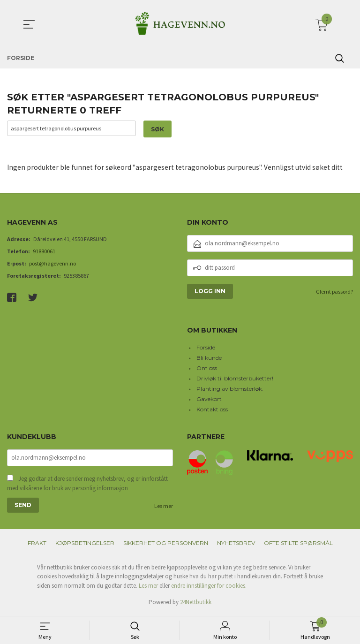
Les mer (164, 507)
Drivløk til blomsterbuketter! (235, 379)
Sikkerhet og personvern (166, 544)
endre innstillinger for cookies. (209, 587)
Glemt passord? (334, 292)
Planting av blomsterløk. (230, 389)
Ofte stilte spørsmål (298, 544)
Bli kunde (209, 358)
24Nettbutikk (196, 603)
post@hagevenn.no (52, 264)
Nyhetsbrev (236, 544)
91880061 (44, 252)
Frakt (37, 544)
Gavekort (209, 399)
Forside (206, 348)
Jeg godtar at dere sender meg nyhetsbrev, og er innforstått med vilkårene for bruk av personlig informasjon (87, 485)
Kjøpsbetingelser (85, 544)
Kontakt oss (212, 410)
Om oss (207, 368)
